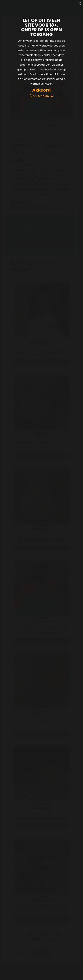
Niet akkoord (41, 96)
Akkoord (41, 90)
